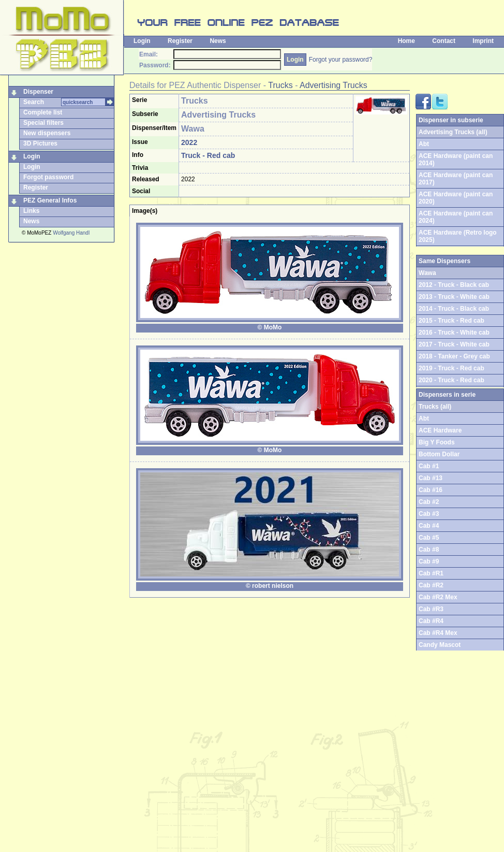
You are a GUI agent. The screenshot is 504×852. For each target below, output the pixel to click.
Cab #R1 (431, 573)
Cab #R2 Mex (438, 597)
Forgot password (48, 177)
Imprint (483, 41)
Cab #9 (429, 561)
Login (142, 41)
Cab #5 (429, 538)
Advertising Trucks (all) (453, 132)
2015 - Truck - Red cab (451, 321)
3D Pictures (40, 143)
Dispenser (38, 92)
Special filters (43, 123)
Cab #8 (429, 550)
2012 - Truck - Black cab (454, 285)
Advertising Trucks (333, 85)
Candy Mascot (440, 645)
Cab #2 (429, 502)
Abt (424, 144)
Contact (444, 41)
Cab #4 (429, 526)
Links (31, 211)
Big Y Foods (437, 442)
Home (406, 41)
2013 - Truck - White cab (454, 297)
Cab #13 (431, 478)
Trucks (280, 85)
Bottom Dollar (439, 454)
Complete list (43, 112)
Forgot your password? (341, 60)
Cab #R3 (431, 609)
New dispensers (47, 133)
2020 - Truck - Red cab (451, 380)
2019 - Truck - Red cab (451, 368)
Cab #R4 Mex (438, 633)
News (218, 41)
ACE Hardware (440, 430)
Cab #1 (429, 466)
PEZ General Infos (50, 200)
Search (34, 102)
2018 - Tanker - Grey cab (454, 356)
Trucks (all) (435, 407)
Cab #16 (431, 490)
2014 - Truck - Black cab (454, 309)
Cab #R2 (431, 585)
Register (180, 41)
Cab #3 (429, 514)
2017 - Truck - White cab (454, 344)
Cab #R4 (431, 621)
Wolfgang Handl (71, 233)
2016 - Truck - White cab (454, 333)
